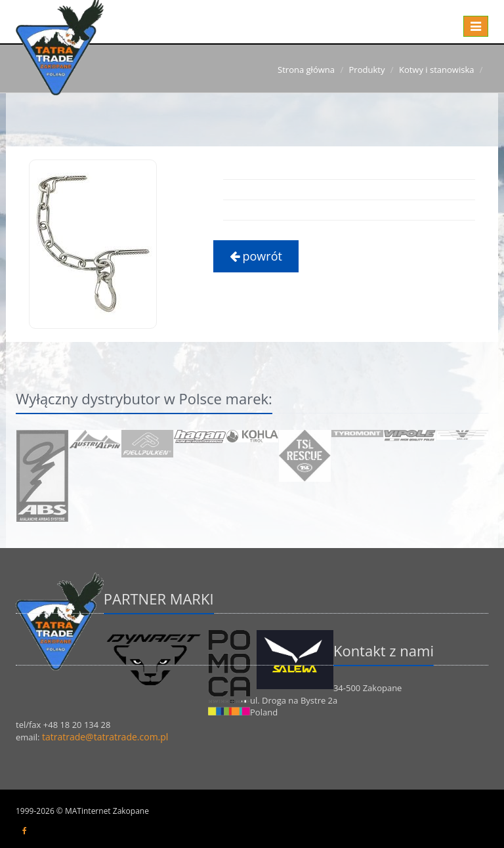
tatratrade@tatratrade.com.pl (105, 737)
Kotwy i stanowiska (437, 70)
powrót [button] (256, 256)
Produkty (367, 70)
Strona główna (306, 70)
